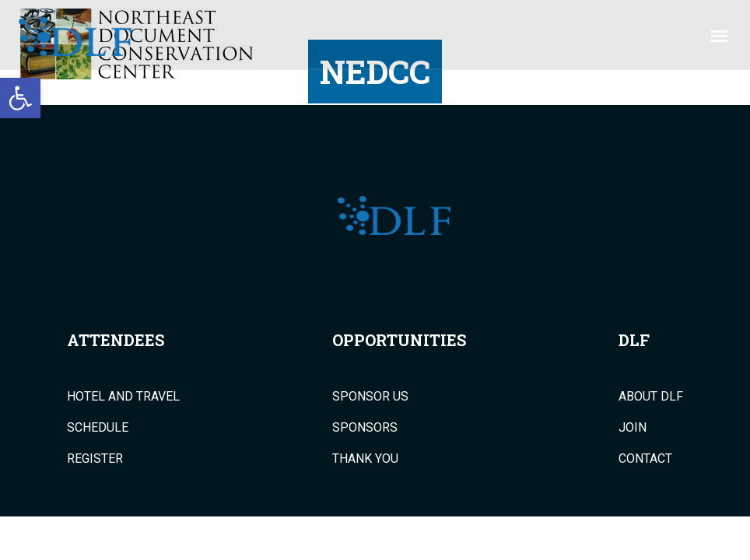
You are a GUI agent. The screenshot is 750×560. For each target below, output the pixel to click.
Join (633, 428)
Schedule (98, 428)
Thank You (365, 459)
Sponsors (365, 428)
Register (95, 459)
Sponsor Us (370, 397)
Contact (645, 459)
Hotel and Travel (123, 397)
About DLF (651, 397)
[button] (20, 98)
